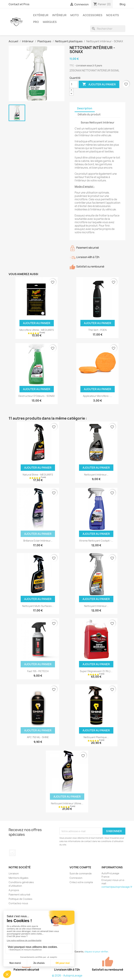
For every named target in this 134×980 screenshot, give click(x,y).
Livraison (14, 873)
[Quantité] (74, 84)
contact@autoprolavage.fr (117, 887)
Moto (75, 15)
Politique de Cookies (20, 899)
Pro (36, 22)
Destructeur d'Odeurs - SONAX (37, 396)
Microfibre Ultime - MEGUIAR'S (37, 330)
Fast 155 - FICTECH (38, 671)
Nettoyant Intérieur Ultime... (67, 803)
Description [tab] (85, 108)
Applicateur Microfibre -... (98, 396)
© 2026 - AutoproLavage (67, 976)
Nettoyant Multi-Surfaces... (38, 606)
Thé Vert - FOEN (97, 330)
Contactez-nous (18, 903)
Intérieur (59, 15)
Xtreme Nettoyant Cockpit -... (96, 541)
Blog (122, 4)
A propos (14, 890)
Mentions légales (19, 878)
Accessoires (93, 15)
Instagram (12, 853)
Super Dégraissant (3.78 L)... (96, 671)
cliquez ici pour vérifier (96, 952)
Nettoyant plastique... (96, 737)
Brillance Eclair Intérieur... (38, 541)
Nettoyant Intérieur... (96, 475)
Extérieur (41, 15)
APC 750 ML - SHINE (38, 737)
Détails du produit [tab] (89, 114)
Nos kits (113, 15)
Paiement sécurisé (19, 895)
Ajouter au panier (99, 84)
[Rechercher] (108, 29)
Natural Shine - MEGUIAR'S (38, 475)
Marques (50, 22)
